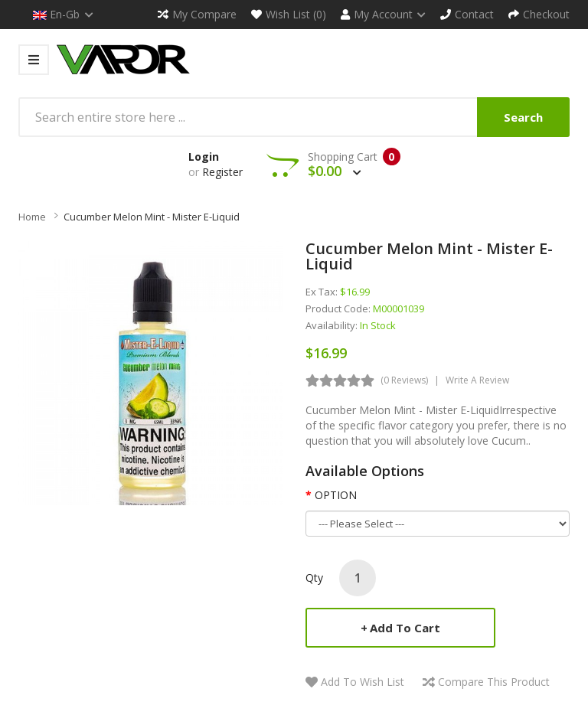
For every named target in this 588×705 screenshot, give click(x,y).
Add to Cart (405, 628)
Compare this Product (494, 682)
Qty (314, 578)
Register (222, 172)
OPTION (336, 495)
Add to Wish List (363, 682)
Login (204, 157)
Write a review (477, 380)
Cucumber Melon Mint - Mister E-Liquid (152, 217)
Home (32, 217)
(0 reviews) (404, 380)
